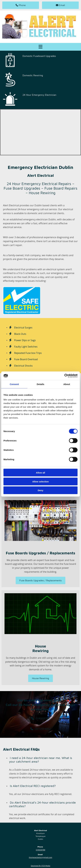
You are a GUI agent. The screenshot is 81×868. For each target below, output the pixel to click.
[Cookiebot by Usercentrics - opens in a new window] (64, 376)
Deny (41, 490)
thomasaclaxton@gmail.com (40, 857)
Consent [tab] (14, 384)
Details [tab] (40, 384)
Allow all (41, 473)
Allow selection (40, 481)
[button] (21, 5)
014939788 (40, 850)
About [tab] (67, 384)
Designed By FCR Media (40, 866)
